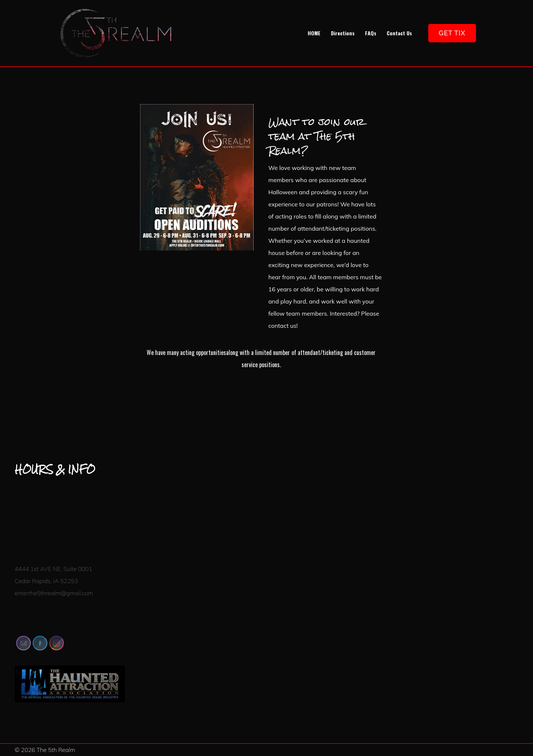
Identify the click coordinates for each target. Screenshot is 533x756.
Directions (343, 33)
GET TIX (452, 33)
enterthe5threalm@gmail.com (54, 593)
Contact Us (399, 33)
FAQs (371, 33)
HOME (314, 33)
